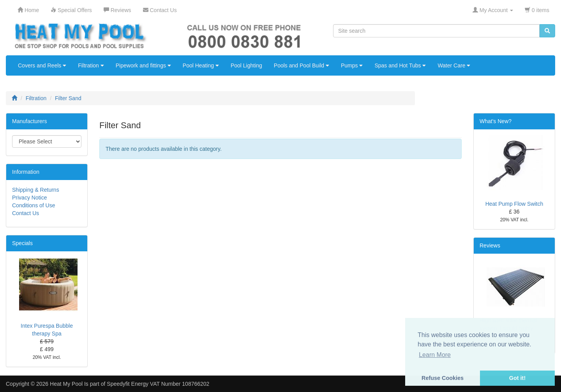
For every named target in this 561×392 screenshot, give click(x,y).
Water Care (454, 65)
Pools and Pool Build (302, 65)
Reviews (490, 245)
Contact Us (26, 213)
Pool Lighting (246, 65)
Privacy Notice (29, 198)
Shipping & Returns (36, 190)
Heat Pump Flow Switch (514, 204)
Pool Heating (201, 65)
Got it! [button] (517, 378)
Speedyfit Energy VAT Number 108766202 (158, 384)
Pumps (352, 65)
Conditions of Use (34, 205)
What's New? (496, 121)
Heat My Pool (66, 384)
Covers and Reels (42, 65)
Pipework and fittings (143, 65)
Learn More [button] (435, 355)
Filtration (91, 65)
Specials (22, 243)
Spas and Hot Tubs (400, 65)
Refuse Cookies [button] (443, 378)
